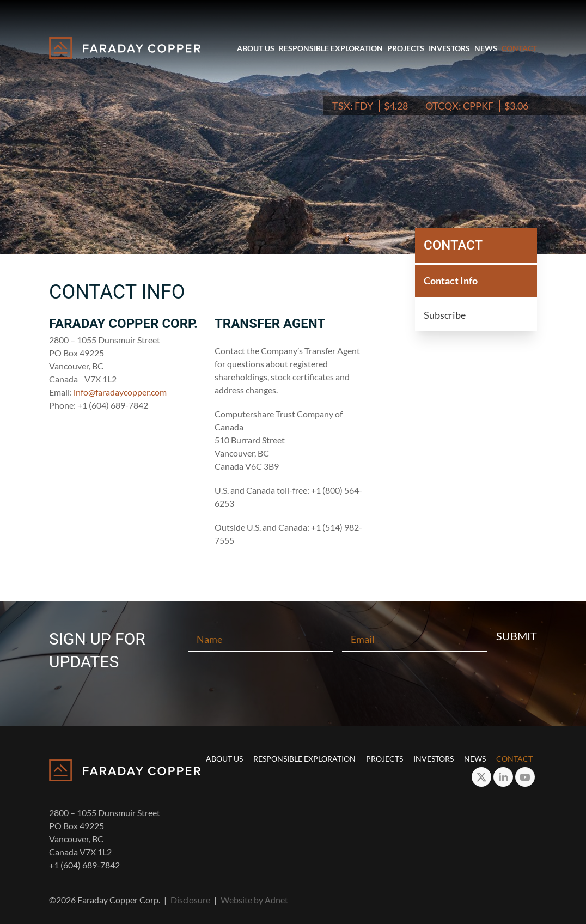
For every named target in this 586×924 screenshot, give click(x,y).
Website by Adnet (254, 900)
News (486, 48)
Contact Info (451, 281)
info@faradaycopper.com (120, 392)
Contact (519, 48)
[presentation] (293, 688)
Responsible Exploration (331, 48)
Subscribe (445, 315)
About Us (256, 48)
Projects (406, 48)
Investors (449, 48)
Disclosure (190, 900)
